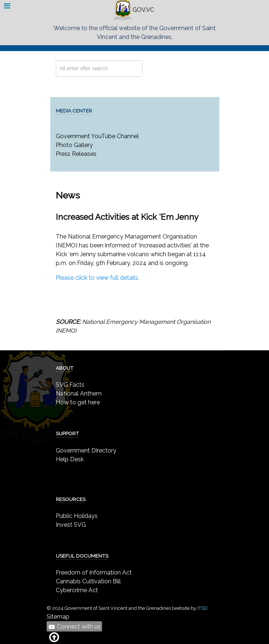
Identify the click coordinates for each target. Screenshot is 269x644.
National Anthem (79, 393)
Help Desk (70, 459)
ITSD (203, 608)
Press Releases (76, 154)
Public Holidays (77, 516)
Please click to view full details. (97, 278)
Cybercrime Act (77, 590)
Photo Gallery (74, 145)
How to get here (78, 402)
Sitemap (58, 617)
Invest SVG (71, 525)
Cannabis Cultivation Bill (88, 581)
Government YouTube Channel (97, 136)
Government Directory (86, 450)
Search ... (56, 60)
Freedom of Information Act (94, 573)
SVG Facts (70, 385)
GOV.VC (134, 10)
